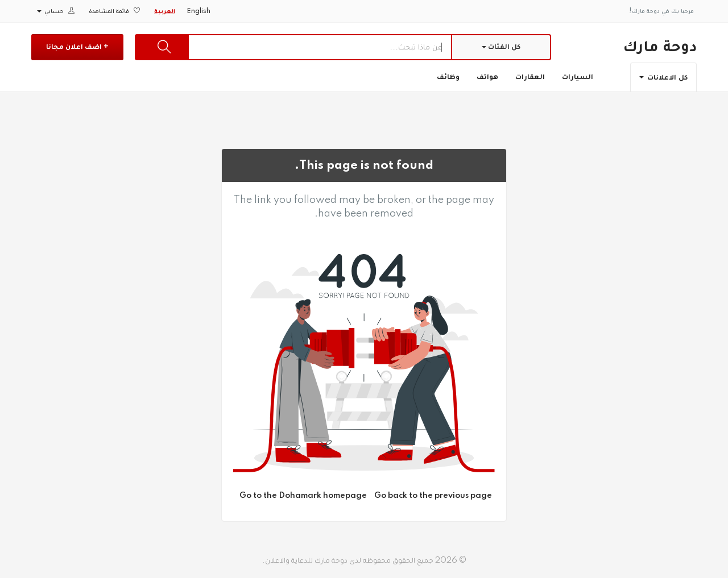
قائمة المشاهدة (114, 11)
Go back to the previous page (433, 496)
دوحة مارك (660, 46)
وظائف (448, 77)
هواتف (487, 77)
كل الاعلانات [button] (663, 77)
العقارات (530, 77)
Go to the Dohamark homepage (303, 496)
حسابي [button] (56, 11)
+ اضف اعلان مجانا (77, 47)
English (198, 11)
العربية (165, 11)
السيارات (578, 77)
